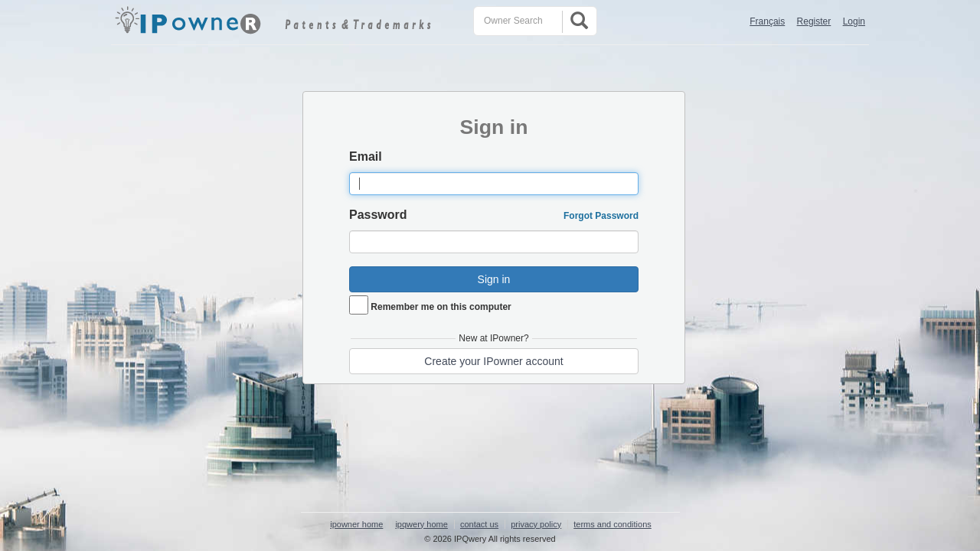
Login (854, 21)
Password (378, 215)
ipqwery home (421, 524)
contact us (479, 524)
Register (814, 21)
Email (366, 156)
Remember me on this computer (441, 307)
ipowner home (356, 524)
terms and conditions (612, 524)
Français (767, 21)
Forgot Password (601, 216)
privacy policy (536, 524)
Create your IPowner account (493, 361)
